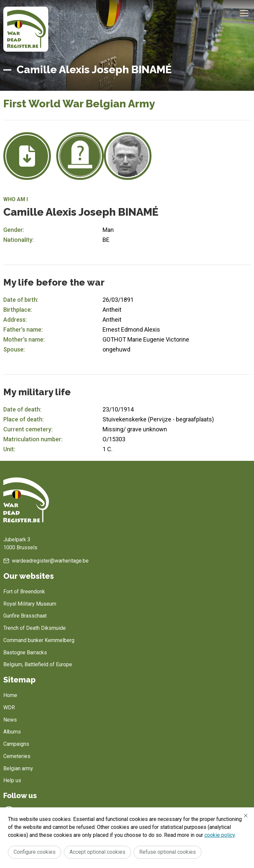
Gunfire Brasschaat (25, 616)
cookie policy (220, 835)
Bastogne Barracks (25, 652)
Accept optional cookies (97, 852)
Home (10, 695)
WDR (9, 707)
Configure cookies (35, 852)
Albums (12, 732)
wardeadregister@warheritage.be (50, 561)
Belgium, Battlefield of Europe (38, 664)
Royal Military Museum (30, 604)
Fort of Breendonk (24, 592)
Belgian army (18, 768)
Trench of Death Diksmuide (35, 628)
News (10, 720)
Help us (12, 780)
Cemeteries (17, 756)
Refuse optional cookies (168, 852)
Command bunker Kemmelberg (39, 640)
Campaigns (16, 744)
